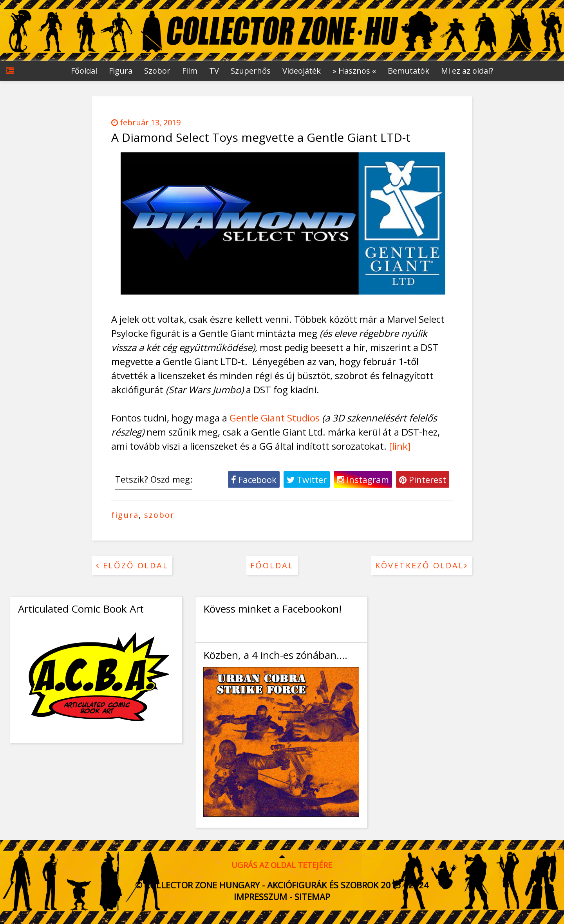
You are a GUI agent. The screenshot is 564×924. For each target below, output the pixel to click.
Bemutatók (409, 71)
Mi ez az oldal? (467, 71)
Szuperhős (251, 71)
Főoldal (84, 71)
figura (125, 515)
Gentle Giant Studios (275, 418)
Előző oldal (132, 565)
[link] (400, 446)
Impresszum (260, 897)
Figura (121, 71)
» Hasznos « (354, 71)
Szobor (157, 71)
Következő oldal (422, 565)
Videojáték (302, 71)
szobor (159, 515)
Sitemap (312, 897)
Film (190, 71)
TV (214, 71)
